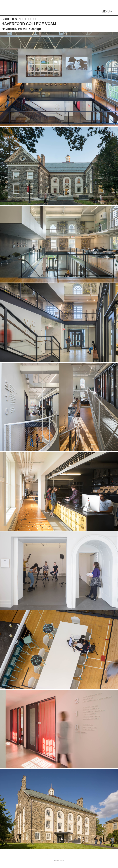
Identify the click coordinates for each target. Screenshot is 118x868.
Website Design (59, 860)
